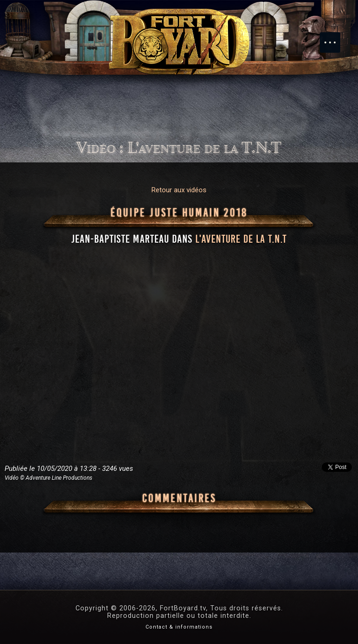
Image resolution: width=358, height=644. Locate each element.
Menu (335, 38)
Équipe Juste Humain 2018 (179, 213)
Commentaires (179, 498)
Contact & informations (179, 627)
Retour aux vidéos (179, 190)
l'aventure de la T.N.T (241, 239)
